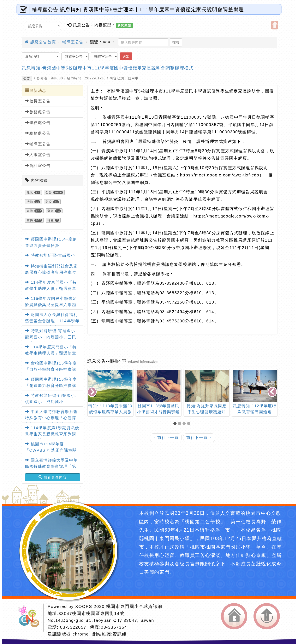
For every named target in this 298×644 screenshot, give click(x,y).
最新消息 (36, 90)
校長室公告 (38, 101)
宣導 (30, 211)
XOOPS (84, 606)
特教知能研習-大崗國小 (50, 255)
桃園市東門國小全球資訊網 (134, 606)
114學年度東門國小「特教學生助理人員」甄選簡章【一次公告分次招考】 (51, 353)
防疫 (49, 202)
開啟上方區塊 (275, 25)
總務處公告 (38, 133)
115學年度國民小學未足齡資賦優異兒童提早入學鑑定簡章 (51, 305)
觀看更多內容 (53, 477)
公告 (27, 78)
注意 (30, 192)
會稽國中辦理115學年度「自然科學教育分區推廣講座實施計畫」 (51, 369)
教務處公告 (38, 112)
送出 (126, 56)
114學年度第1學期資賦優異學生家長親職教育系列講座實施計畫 (52, 434)
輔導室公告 (73, 42)
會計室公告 (38, 165)
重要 (30, 220)
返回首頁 (234, 616)
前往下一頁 (199, 438)
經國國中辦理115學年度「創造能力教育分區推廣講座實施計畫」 (51, 386)
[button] (176, 424)
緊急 (51, 211)
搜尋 (176, 42)
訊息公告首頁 (40, 42)
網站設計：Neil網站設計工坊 (30, 618)
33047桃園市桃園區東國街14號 (91, 613)
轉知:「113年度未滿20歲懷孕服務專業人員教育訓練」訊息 (110, 412)
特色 (51, 220)
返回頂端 (267, 616)
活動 (30, 202)
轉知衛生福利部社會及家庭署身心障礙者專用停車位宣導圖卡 (51, 272)
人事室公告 (38, 155)
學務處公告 (38, 123)
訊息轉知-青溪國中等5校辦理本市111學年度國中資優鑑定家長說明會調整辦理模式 (108, 68)
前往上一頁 (166, 438)
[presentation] (92, 392)
